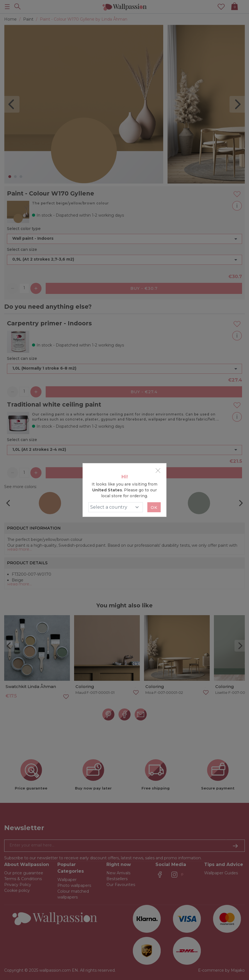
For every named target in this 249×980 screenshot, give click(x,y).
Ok (154, 508)
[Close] (158, 471)
